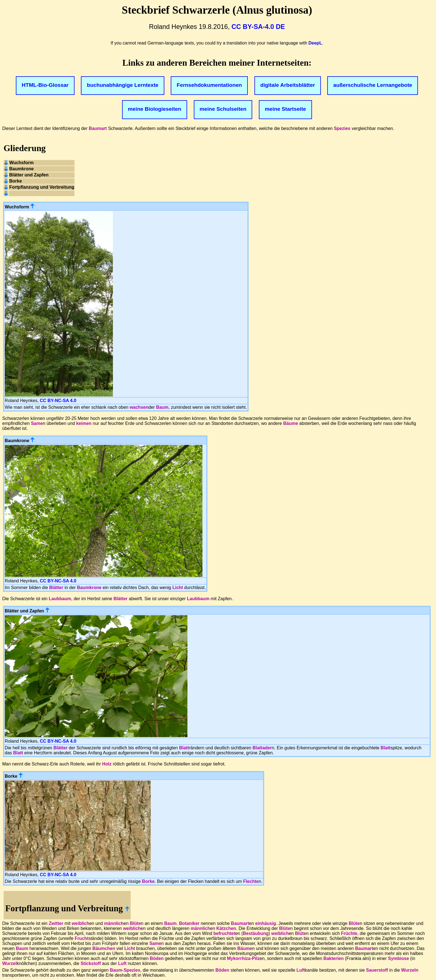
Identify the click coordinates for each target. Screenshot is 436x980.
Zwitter (56, 923)
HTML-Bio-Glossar (45, 85)
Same (37, 423)
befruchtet (224, 933)
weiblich (80, 923)
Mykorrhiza (239, 958)
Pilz (256, 958)
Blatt (184, 748)
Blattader (262, 748)
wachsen (139, 407)
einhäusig (266, 923)
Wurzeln (410, 970)
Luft (122, 963)
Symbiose (398, 958)
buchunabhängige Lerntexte (123, 85)
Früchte (349, 933)
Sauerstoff (377, 970)
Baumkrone (89, 588)
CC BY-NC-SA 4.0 (58, 401)
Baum (162, 407)
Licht (178, 588)
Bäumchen (104, 948)
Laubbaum (60, 599)
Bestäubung (256, 933)
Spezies (342, 128)
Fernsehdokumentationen (210, 85)
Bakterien (334, 958)
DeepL (315, 43)
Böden (157, 958)
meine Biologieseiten (155, 109)
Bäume (290, 423)
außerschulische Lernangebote (373, 85)
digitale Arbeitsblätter (288, 85)
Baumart (98, 128)
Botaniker (189, 923)
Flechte (251, 881)
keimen (84, 423)
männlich (114, 923)
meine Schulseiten (223, 109)
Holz (107, 764)
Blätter (56, 588)
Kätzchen (226, 928)
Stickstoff (91, 963)
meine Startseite (285, 109)
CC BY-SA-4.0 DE (258, 27)
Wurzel (9, 963)
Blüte (135, 923)
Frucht (82, 938)
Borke (148, 881)
